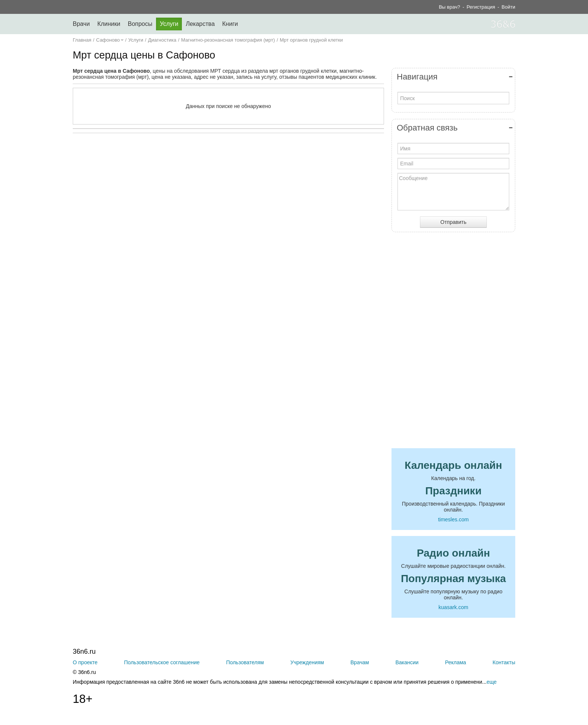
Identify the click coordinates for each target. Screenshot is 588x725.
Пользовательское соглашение (162, 662)
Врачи (81, 24)
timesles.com (453, 519)
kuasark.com (453, 607)
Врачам (360, 662)
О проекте (85, 662)
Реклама (456, 662)
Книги (230, 24)
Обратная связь (427, 128)
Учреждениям (307, 662)
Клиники (109, 24)
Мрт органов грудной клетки (311, 40)
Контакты (504, 662)
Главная (82, 40)
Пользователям (245, 662)
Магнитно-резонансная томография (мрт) (228, 40)
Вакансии (407, 662)
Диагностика (162, 40)
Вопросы (140, 24)
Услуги (169, 24)
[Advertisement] (228, 212)
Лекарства (200, 24)
